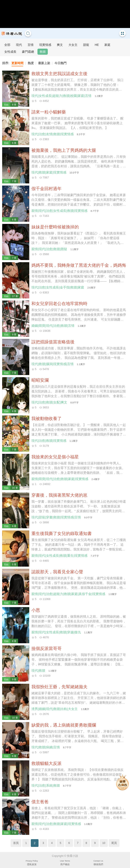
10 (104, 843)
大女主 (73, 45)
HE (97, 45)
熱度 (31, 63)
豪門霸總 (28, 52)
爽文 (60, 45)
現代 (19, 45)
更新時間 (17, 63)
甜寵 (86, 45)
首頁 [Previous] (16, 843)
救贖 (43, 52)
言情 (31, 45)
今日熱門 (60, 63)
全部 (7, 45)
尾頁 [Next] (114, 843)
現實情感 (45, 45)
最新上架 (44, 63)
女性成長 (10, 52)
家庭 (107, 45)
